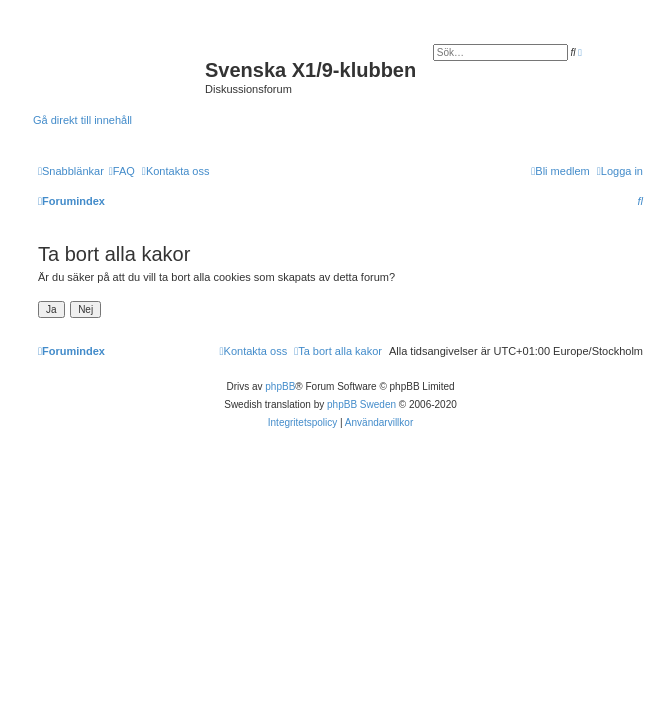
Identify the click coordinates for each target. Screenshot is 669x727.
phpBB (280, 386)
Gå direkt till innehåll (82, 120)
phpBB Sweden (361, 404)
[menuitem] (122, 171)
